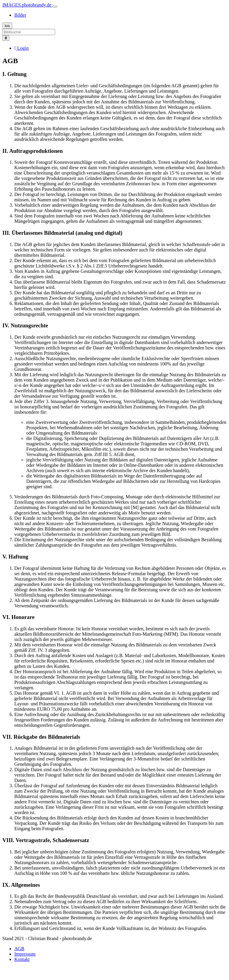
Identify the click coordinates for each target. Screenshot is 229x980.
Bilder (20, 15)
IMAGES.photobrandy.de (27, 5)
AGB (19, 949)
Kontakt (22, 959)
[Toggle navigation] (55, 7)
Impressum (25, 954)
